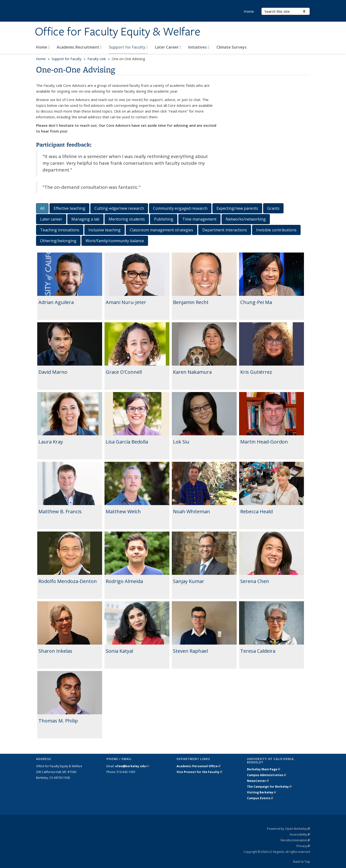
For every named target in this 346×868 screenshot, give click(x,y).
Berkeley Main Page (264, 769)
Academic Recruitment (79, 47)
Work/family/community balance (115, 241)
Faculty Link (97, 59)
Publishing (164, 219)
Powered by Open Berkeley (288, 829)
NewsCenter (258, 781)
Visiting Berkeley (262, 792)
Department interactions (225, 230)
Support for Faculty (128, 47)
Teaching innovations (60, 230)
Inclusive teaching (105, 230)
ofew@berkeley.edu (132, 766)
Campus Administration (267, 775)
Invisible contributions (276, 230)
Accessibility (300, 834)
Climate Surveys (232, 47)
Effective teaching (69, 208)
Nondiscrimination (295, 840)
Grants (273, 208)
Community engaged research (180, 208)
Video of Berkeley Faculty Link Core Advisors (267, 111)
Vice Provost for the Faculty (199, 772)
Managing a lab (85, 219)
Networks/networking (246, 219)
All (42, 208)
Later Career (168, 47)
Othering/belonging (58, 241)
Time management (199, 219)
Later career (51, 219)
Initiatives (199, 47)
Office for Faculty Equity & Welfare (118, 32)
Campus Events (260, 798)
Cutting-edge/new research (119, 208)
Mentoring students (127, 219)
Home (43, 47)
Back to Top (302, 862)
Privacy (303, 846)
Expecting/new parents (237, 208)
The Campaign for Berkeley (269, 787)
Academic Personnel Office (199, 766)
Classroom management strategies (161, 230)
